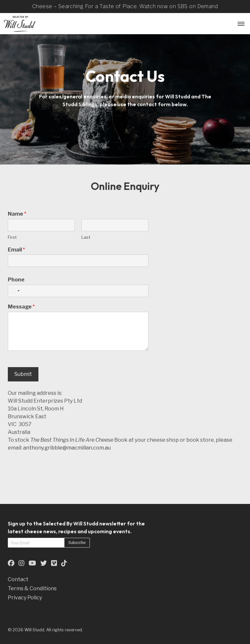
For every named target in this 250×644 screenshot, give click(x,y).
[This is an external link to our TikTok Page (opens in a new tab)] (64, 563)
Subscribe (77, 543)
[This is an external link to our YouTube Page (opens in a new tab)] (32, 563)
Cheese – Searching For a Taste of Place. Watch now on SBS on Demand (125, 6)
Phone (16, 280)
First (12, 237)
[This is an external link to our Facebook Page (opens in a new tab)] (11, 563)
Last (86, 237)
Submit (23, 374)
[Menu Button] (240, 24)
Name (17, 214)
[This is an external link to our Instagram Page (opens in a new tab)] (21, 563)
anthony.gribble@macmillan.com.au (67, 448)
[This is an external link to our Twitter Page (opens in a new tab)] (44, 563)
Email (16, 250)
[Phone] (78, 291)
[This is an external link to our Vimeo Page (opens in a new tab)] (54, 563)
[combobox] (15, 291)
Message (21, 307)
